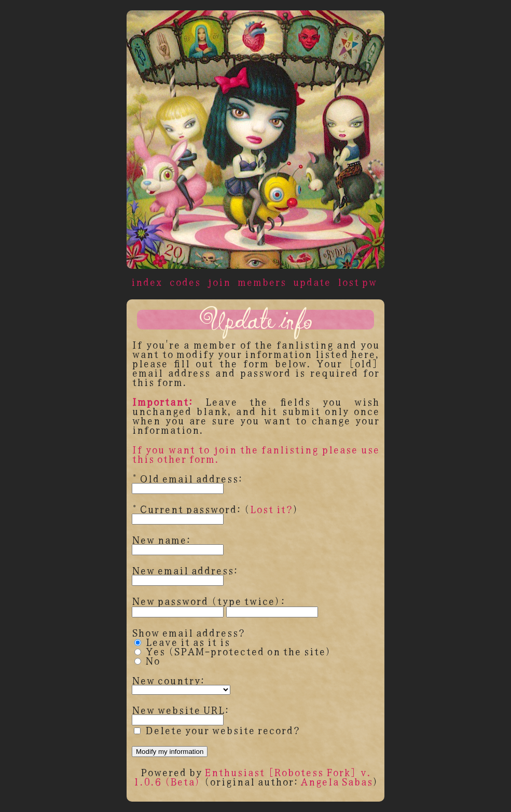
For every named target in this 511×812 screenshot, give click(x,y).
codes (185, 281)
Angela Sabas (336, 781)
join (219, 281)
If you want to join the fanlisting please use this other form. (255, 454)
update (312, 281)
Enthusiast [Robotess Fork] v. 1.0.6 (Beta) (252, 776)
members (261, 281)
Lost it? (271, 509)
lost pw (357, 281)
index (147, 281)
